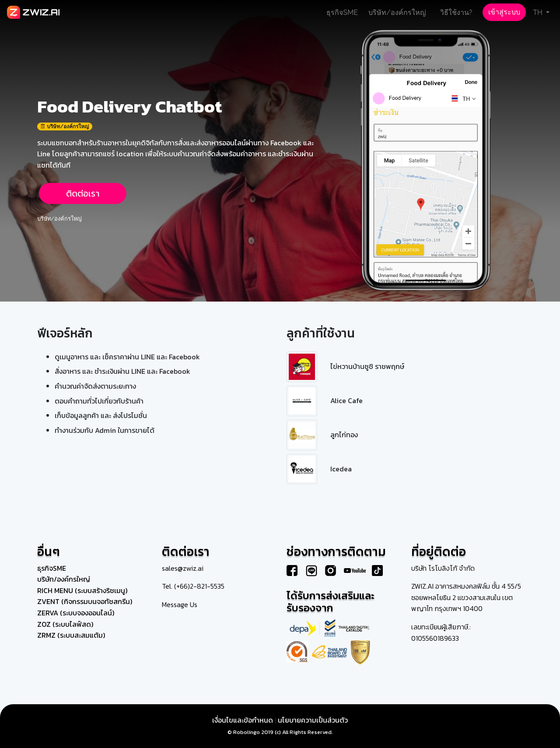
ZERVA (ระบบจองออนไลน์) (76, 613)
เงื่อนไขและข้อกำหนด (243, 720)
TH (539, 12)
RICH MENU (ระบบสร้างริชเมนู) (82, 590)
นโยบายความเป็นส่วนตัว (313, 720)
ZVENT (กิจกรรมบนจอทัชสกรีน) (85, 601)
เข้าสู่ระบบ (504, 12)
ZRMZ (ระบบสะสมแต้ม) (71, 635)
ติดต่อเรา (83, 193)
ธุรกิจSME (342, 12)
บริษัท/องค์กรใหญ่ (397, 12)
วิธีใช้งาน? (456, 12)
